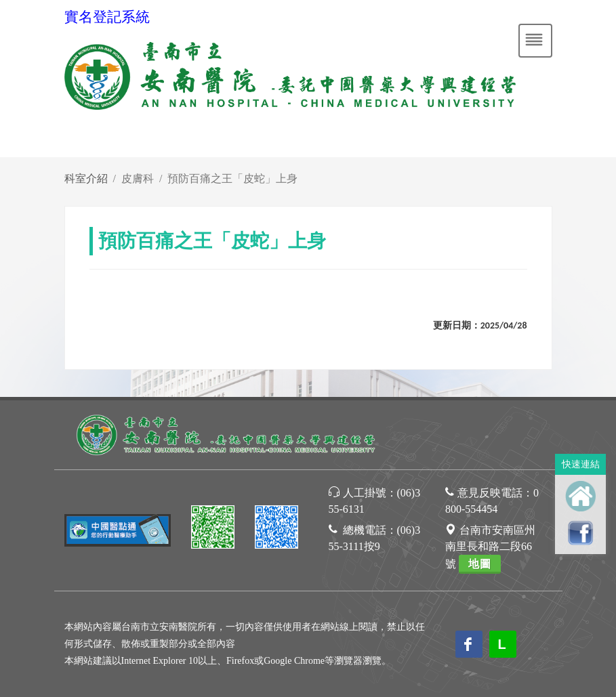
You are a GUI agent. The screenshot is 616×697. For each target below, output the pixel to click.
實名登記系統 (107, 17)
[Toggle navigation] (535, 41)
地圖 (480, 564)
